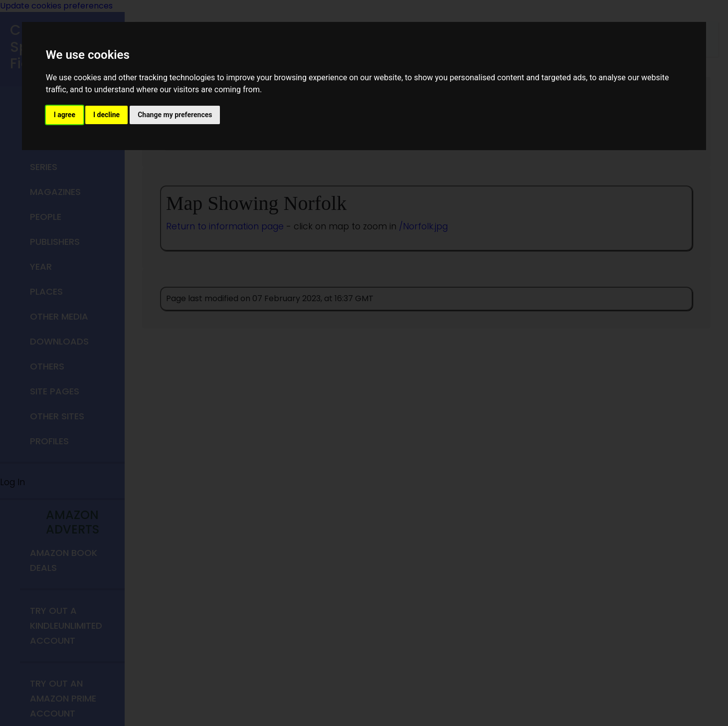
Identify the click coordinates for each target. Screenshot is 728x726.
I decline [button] (106, 115)
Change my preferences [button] (175, 115)
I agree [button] (65, 115)
